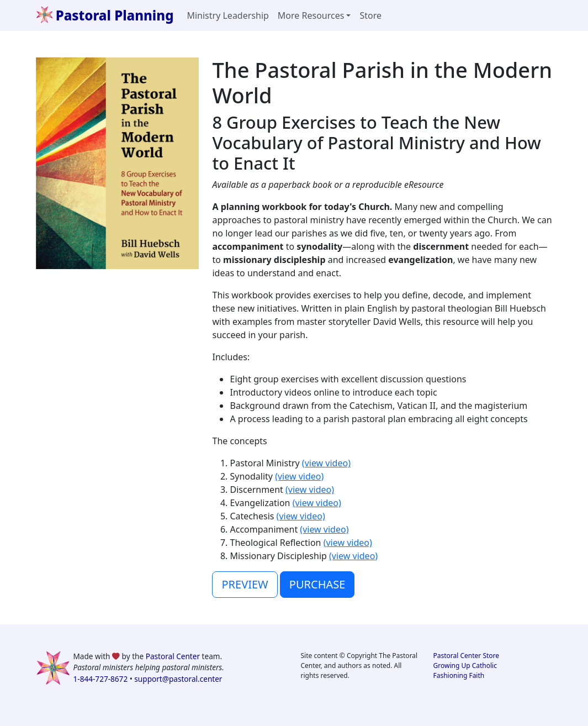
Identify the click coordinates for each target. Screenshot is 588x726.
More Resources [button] (311, 15)
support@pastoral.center (178, 679)
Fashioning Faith (459, 675)
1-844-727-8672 (101, 679)
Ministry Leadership (227, 15)
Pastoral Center (173, 656)
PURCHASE (317, 584)
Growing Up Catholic (465, 665)
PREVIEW (245, 584)
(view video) (326, 463)
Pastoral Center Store (467, 656)
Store (370, 15)
